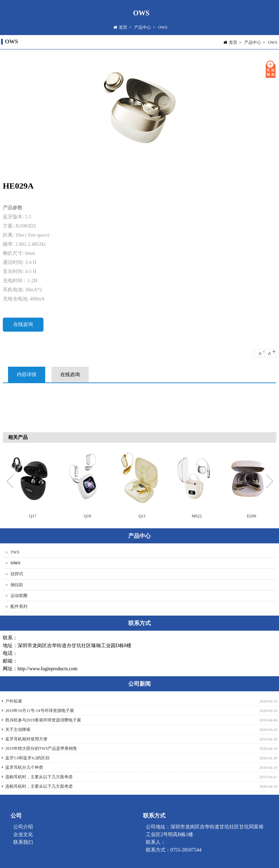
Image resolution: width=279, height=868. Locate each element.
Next (269, 482)
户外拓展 (14, 701)
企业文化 (23, 835)
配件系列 (19, 606)
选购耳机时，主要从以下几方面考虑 (39, 777)
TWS (15, 552)
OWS (163, 28)
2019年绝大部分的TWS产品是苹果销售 (41, 748)
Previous (12, 482)
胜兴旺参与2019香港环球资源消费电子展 (43, 720)
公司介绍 (23, 827)
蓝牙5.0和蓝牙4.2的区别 (27, 758)
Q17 (33, 516)
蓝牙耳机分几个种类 (24, 767)
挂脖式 (17, 574)
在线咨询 (23, 324)
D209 (251, 516)
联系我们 (23, 842)
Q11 (142, 516)
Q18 (87, 516)
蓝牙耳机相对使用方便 (26, 739)
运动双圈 (19, 596)
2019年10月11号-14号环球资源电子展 (40, 711)
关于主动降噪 (18, 730)
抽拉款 (17, 585)
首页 (123, 28)
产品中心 (143, 28)
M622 (197, 516)
